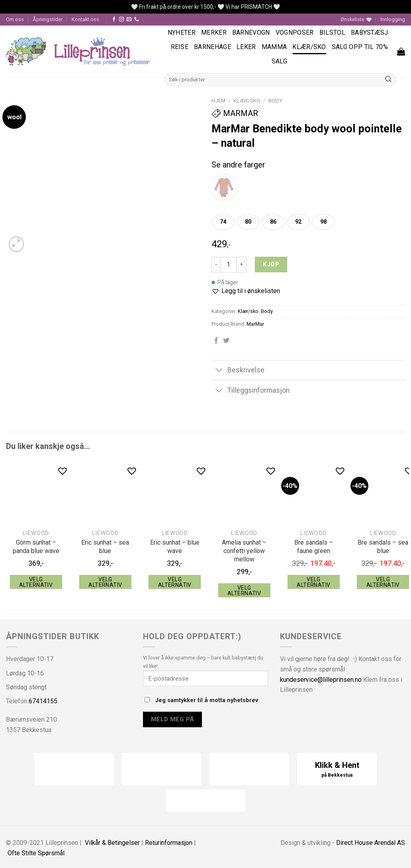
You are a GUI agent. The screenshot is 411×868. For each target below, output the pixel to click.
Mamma (274, 47)
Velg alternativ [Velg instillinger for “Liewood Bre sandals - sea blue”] (383, 582)
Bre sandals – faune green (314, 547)
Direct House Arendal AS (371, 843)
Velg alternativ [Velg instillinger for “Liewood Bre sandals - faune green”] (313, 582)
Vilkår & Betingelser (112, 843)
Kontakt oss (85, 19)
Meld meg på (173, 719)
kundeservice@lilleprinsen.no (321, 680)
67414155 (43, 701)
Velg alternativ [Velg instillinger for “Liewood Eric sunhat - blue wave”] (175, 582)
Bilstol (332, 32)
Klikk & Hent (337, 770)
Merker (214, 32)
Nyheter (182, 32)
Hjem (218, 100)
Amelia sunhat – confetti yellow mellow (244, 551)
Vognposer (295, 32)
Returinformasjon (169, 843)
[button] (246, 291)
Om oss (15, 19)
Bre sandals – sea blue (383, 547)
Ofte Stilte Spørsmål (36, 853)
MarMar (235, 113)
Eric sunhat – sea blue (105, 547)
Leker (246, 47)
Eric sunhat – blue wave (175, 547)
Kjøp (271, 264)
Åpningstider (48, 19)
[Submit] (388, 79)
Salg (279, 61)
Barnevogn (251, 32)
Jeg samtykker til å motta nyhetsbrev (201, 700)
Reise (180, 47)
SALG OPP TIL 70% (360, 47)
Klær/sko (309, 47)
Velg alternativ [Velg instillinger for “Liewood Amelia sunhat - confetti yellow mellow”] (244, 590)
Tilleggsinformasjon (251, 391)
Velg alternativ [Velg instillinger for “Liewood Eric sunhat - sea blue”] (105, 582)
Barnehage (212, 47)
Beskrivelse (238, 371)
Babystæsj (370, 32)
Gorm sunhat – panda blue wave (36, 547)
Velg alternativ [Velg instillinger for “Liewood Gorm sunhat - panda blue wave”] (36, 582)
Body (275, 100)
